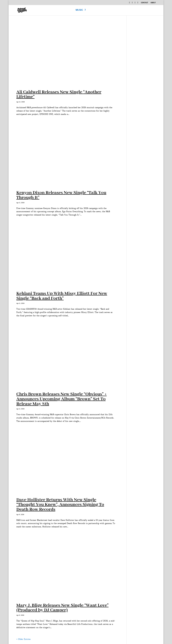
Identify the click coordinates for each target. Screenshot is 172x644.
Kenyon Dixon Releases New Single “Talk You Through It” (61, 195)
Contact (144, 3)
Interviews (96, 11)
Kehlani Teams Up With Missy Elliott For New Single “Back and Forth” (62, 296)
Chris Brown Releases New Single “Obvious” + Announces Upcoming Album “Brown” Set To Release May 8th (62, 399)
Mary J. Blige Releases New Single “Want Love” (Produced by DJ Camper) (62, 608)
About (153, 3)
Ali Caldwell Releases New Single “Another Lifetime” (59, 95)
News (147, 11)
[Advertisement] (143, 65)
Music (79, 11)
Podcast (114, 11)
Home (69, 11)
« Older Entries (23, 639)
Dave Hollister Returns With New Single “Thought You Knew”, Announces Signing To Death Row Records (60, 505)
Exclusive (131, 11)
